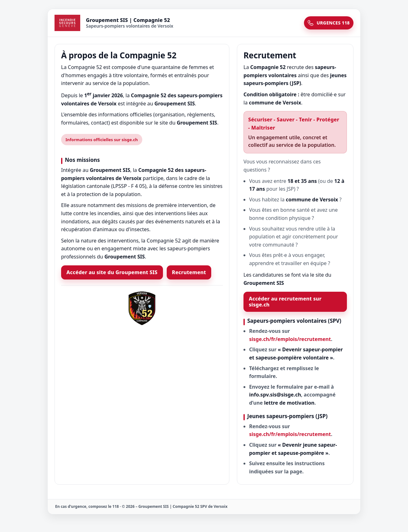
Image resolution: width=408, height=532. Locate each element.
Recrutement (189, 272)
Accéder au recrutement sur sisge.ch (285, 302)
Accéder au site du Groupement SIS (112, 272)
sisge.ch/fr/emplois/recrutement (290, 339)
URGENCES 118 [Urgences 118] (329, 23)
